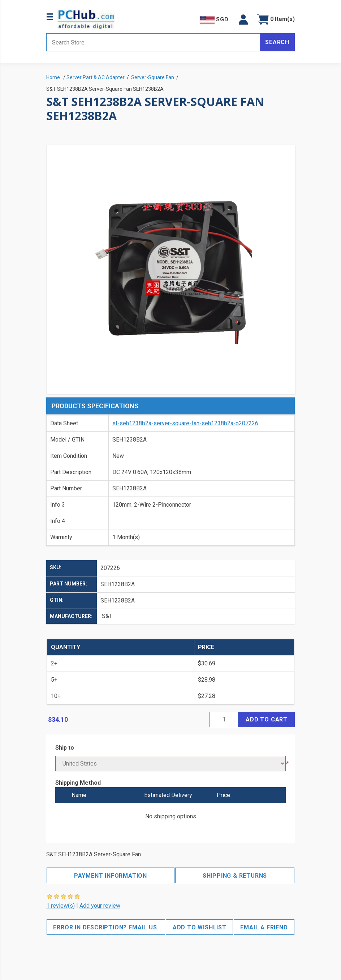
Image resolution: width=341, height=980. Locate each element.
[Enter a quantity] (224, 719)
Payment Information (111, 876)
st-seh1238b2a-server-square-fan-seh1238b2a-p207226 (185, 423)
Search (277, 42)
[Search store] (153, 42)
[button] (243, 20)
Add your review (100, 906)
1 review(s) (61, 906)
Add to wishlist (200, 927)
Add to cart (267, 719)
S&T (107, 616)
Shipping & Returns (235, 876)
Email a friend (264, 927)
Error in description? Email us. (106, 927)
